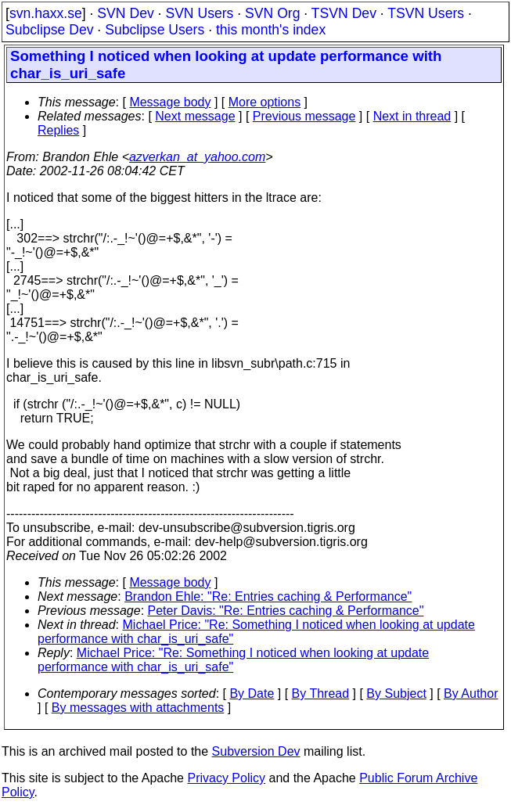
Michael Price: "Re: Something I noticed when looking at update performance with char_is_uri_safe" (233, 660)
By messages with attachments (138, 708)
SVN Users (199, 13)
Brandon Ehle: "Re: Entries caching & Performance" (268, 596)
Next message (195, 116)
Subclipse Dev (49, 30)
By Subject (396, 693)
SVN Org (272, 13)
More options (265, 102)
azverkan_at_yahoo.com (197, 157)
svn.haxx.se (46, 13)
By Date (252, 693)
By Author (471, 693)
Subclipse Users (155, 30)
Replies (58, 130)
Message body (170, 102)
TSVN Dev (344, 13)
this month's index (271, 30)
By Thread (321, 693)
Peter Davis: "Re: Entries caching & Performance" (286, 611)
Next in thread (412, 116)
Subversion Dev (256, 751)
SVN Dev (125, 13)
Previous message (304, 116)
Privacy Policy (226, 778)
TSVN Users (426, 13)
